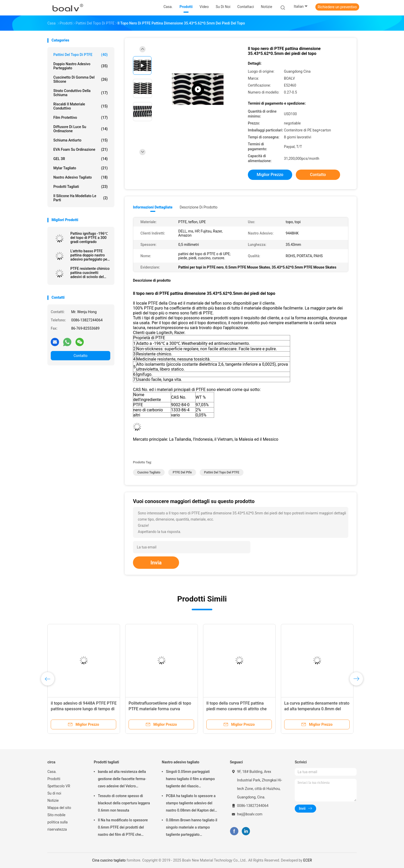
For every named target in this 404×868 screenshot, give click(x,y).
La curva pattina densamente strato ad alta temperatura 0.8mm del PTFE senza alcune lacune (317, 709)
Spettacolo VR (59, 786)
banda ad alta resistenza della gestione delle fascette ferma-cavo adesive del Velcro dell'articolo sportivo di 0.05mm (123, 780)
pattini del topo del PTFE (222, 472)
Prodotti (54, 779)
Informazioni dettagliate (153, 207)
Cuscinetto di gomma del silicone (81, 79)
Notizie (53, 800)
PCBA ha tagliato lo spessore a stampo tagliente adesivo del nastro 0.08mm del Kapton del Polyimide (191, 804)
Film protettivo (81, 118)
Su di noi (54, 793)
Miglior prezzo (270, 175)
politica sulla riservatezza (57, 826)
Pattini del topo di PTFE (81, 55)
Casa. (52, 772)
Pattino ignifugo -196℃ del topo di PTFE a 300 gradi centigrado (89, 238)
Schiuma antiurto (81, 140)
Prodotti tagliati (81, 187)
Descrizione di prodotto (199, 207)
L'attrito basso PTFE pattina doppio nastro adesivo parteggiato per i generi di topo (89, 255)
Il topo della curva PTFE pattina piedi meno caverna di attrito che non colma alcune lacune (237, 709)
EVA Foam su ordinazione (81, 149)
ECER (308, 860)
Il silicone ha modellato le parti (81, 198)
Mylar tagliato (81, 168)
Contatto (80, 356)
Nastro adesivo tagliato (81, 177)
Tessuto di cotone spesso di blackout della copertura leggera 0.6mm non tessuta (124, 803)
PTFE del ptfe (182, 472)
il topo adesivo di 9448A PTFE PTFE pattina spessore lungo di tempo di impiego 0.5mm (84, 709)
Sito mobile (56, 815)
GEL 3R (81, 159)
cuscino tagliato (149, 472)
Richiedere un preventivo (337, 7)
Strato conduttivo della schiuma (81, 93)
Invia (156, 563)
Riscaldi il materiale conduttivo (81, 106)
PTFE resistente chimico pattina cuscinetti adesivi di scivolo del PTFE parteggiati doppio (90, 273)
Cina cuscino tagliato (109, 860)
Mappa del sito (59, 808)
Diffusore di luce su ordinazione (81, 129)
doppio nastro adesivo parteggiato (81, 66)
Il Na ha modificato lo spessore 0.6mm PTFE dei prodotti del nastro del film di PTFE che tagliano (123, 828)
